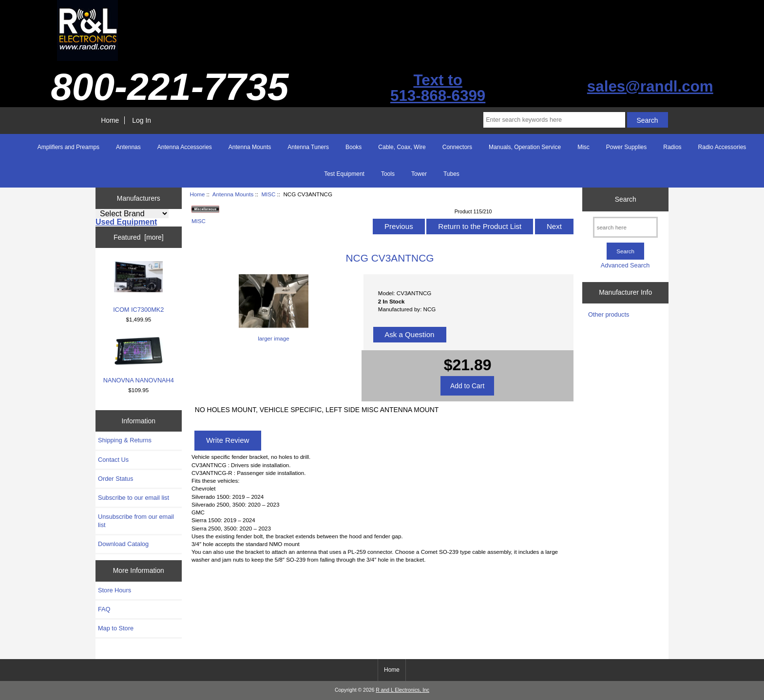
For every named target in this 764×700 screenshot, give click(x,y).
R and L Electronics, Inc (402, 690)
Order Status (115, 479)
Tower (419, 174)
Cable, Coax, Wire (402, 147)
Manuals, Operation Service (525, 147)
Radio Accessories (722, 147)
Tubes (451, 174)
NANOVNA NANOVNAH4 (139, 360)
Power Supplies (626, 147)
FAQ (104, 609)
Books (353, 147)
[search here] (625, 227)
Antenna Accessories (185, 147)
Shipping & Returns (125, 440)
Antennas (128, 147)
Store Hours (115, 590)
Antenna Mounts (233, 194)
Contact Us (113, 460)
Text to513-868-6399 (438, 88)
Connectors (457, 147)
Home (110, 120)
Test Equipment (344, 174)
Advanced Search (625, 265)
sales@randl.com (650, 86)
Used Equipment (126, 222)
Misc (583, 147)
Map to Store (116, 628)
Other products (609, 314)
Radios (672, 147)
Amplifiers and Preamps (68, 147)
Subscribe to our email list (134, 498)
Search (626, 199)
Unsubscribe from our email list (136, 520)
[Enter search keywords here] (554, 120)
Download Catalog (123, 544)
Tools (388, 174)
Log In (142, 120)
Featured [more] (139, 237)
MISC (268, 194)
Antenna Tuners (308, 147)
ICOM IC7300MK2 (138, 287)
